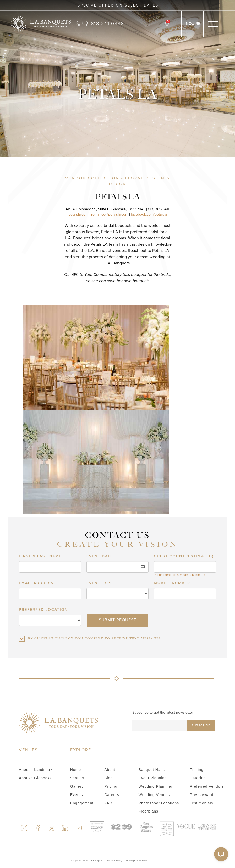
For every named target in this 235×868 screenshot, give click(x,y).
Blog (108, 778)
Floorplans (148, 811)
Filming (196, 770)
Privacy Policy (114, 861)
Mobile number (172, 663)
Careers (112, 795)
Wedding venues (154, 795)
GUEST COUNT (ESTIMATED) (184, 636)
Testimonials (201, 803)
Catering (198, 778)
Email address (36, 663)
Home (76, 770)
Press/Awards (203, 795)
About (110, 770)
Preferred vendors (207, 786)
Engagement (82, 803)
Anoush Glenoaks (35, 778)
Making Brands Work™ (137, 861)
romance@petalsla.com (110, 214)
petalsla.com (78, 214)
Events (77, 795)
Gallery (77, 786)
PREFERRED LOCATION (43, 690)
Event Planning (153, 778)
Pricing (111, 786)
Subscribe (201, 725)
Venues (77, 778)
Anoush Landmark (36, 770)
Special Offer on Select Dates (118, 5)
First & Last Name (40, 636)
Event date (100, 636)
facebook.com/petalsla (149, 214)
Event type (100, 663)
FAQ (108, 803)
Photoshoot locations (159, 803)
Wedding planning (155, 786)
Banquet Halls (152, 770)
